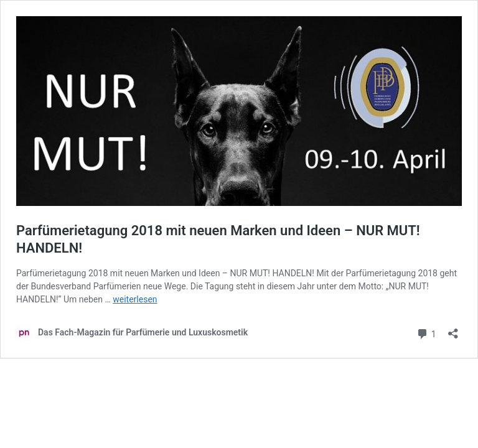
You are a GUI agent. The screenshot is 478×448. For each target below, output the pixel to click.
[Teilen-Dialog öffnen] (453, 329)
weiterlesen (135, 299)
